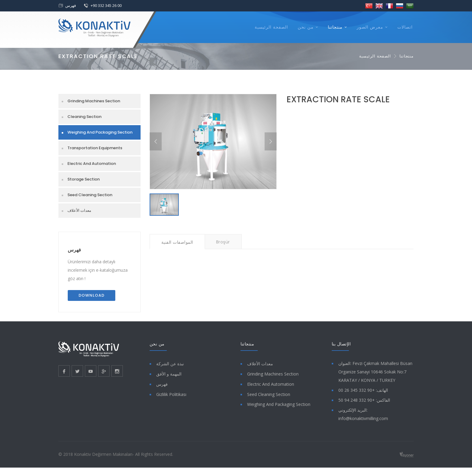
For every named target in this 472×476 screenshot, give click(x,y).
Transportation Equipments (95, 148)
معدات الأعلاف (79, 210)
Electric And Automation (92, 164)
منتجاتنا (335, 27)
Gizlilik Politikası (171, 394)
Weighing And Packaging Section (100, 132)
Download (92, 295)
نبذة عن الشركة (170, 364)
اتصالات (405, 27)
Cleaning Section (84, 117)
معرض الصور (370, 27)
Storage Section (84, 179)
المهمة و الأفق (169, 374)
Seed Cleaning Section (90, 195)
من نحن (306, 27)
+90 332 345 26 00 (106, 5)
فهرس (71, 5)
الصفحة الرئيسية (271, 27)
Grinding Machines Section (94, 101)
